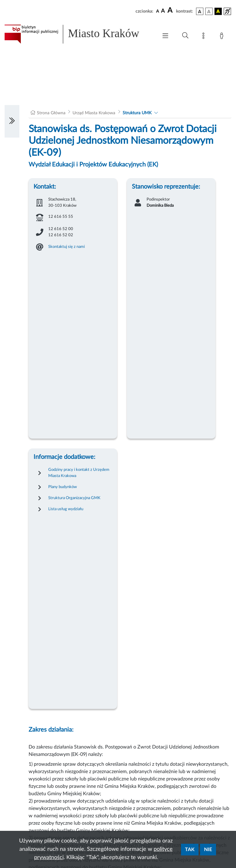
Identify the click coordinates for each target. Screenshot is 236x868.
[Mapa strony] (205, 37)
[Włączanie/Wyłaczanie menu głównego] (165, 36)
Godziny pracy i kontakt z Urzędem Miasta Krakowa (79, 473)
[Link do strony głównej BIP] (78, 34)
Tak (190, 850)
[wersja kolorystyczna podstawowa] (200, 11)
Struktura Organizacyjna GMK (74, 498)
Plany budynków (63, 487)
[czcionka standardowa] (158, 11)
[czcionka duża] (171, 10)
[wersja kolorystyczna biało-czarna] (209, 11)
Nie (208, 850)
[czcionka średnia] (163, 11)
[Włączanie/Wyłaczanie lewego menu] (12, 121)
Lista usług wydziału (66, 509)
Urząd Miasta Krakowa (94, 113)
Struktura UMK (137, 113)
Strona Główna (51, 113)
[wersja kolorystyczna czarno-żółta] (218, 11)
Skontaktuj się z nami (67, 247)
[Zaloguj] (223, 37)
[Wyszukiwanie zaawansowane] (185, 36)
